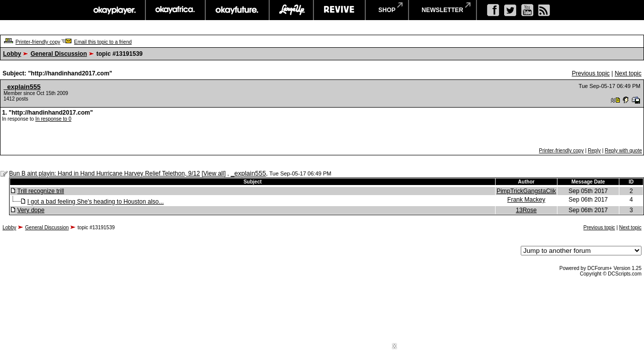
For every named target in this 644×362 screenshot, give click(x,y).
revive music (339, 10)
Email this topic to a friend (103, 42)
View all (214, 173)
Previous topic (590, 73)
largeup (291, 10)
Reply (594, 151)
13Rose (526, 210)
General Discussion (59, 54)
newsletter (442, 10)
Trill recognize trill (41, 191)
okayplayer (114, 10)
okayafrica (175, 10)
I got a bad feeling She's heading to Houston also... (95, 202)
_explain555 (22, 87)
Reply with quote (623, 151)
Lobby (12, 54)
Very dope (31, 210)
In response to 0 (53, 119)
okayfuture (237, 10)
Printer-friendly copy (38, 42)
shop (387, 10)
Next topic (628, 73)
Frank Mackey (526, 200)
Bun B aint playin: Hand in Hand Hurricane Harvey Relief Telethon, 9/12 (104, 173)
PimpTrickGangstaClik (526, 191)
